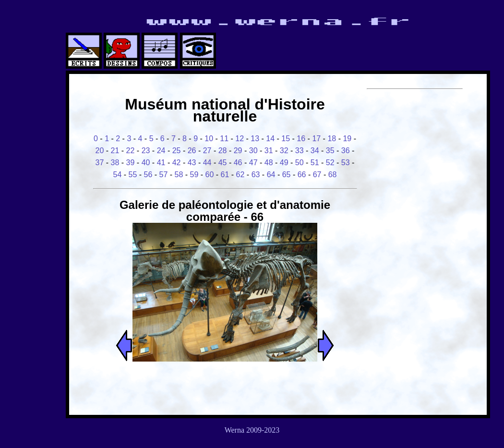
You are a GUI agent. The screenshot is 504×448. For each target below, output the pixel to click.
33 (300, 151)
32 (284, 151)
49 (284, 163)
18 (332, 139)
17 (316, 139)
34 (315, 151)
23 (146, 151)
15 (286, 139)
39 (131, 163)
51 (315, 163)
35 (330, 151)
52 (330, 163)
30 (253, 151)
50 (300, 163)
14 (270, 139)
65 (287, 175)
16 (301, 139)
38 (115, 163)
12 (240, 139)
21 (115, 151)
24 (161, 151)
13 (255, 139)
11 (224, 139)
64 (271, 175)
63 (256, 175)
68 (333, 175)
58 (179, 175)
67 (317, 175)
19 (347, 139)
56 (148, 175)
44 (207, 163)
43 (192, 163)
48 (269, 163)
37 (100, 163)
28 (223, 151)
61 (225, 175)
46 (238, 163)
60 (210, 175)
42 (177, 163)
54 (117, 175)
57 (164, 175)
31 (269, 151)
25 (177, 151)
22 (131, 151)
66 (302, 175)
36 (346, 151)
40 (146, 163)
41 (161, 163)
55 (133, 175)
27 (207, 151)
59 (194, 175)
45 (223, 163)
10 (209, 139)
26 (192, 151)
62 (240, 175)
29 (238, 151)
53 (346, 163)
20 (100, 151)
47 (253, 163)
